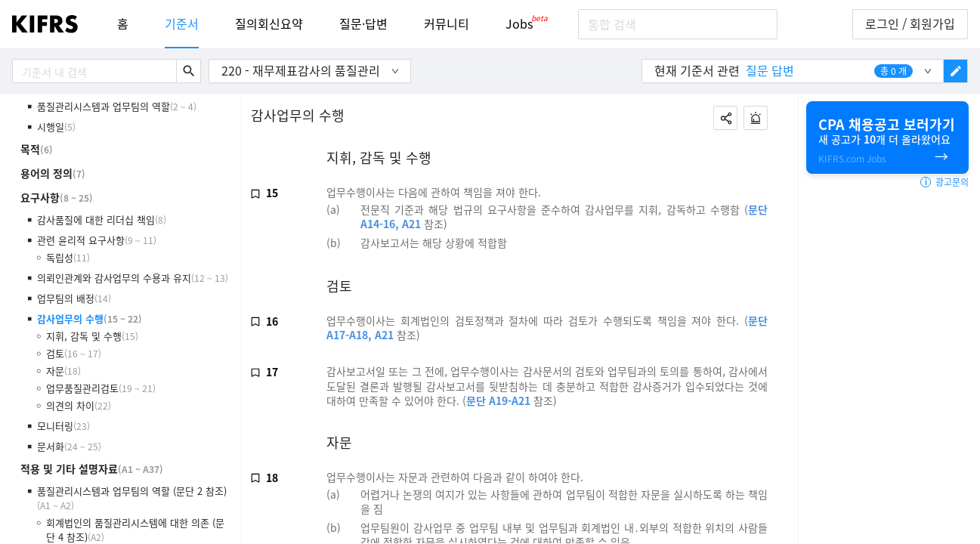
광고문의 (944, 182)
